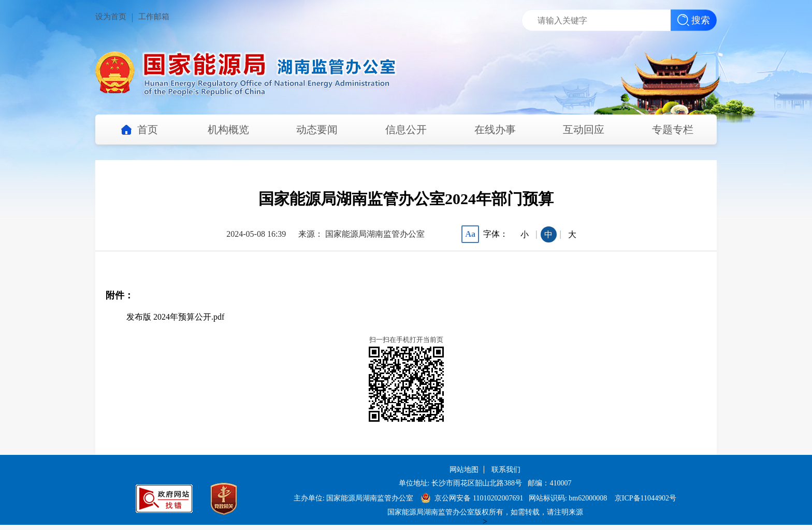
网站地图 (464, 470)
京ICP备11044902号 (646, 498)
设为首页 (111, 17)
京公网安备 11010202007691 (479, 498)
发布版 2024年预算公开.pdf (175, 317)
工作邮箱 (154, 17)
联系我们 (506, 470)
